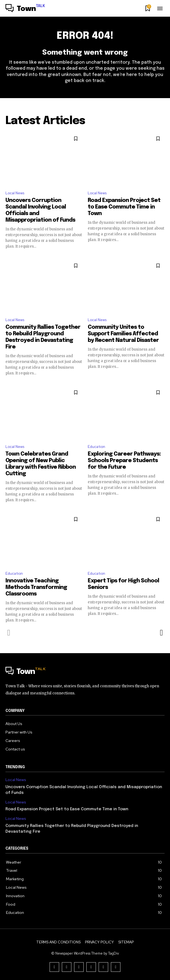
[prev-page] (9, 633)
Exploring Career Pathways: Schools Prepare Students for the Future (124, 461)
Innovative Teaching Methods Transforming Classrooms (36, 587)
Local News (15, 193)
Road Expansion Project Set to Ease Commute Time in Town (124, 207)
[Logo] (25, 9)
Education (96, 447)
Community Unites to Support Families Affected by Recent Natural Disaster (123, 334)
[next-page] (161, 633)
